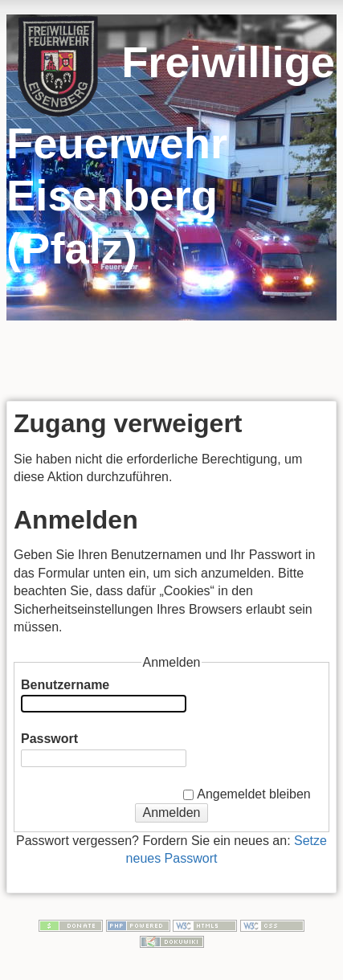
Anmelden (171, 813)
